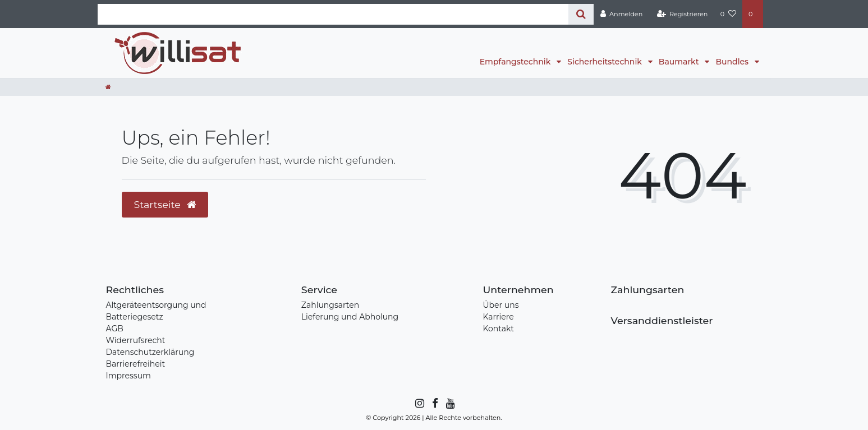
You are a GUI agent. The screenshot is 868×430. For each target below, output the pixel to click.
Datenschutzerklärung (150, 352)
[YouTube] (450, 404)
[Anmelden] (621, 14)
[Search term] (333, 14)
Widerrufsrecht (136, 340)
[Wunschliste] (728, 14)
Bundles (733, 62)
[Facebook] (434, 404)
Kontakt (498, 329)
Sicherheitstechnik (605, 62)
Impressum (128, 376)
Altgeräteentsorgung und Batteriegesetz (156, 311)
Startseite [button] (165, 204)
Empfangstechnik (516, 62)
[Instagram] (419, 404)
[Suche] (581, 14)
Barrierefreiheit (136, 364)
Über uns (500, 305)
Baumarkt (680, 62)
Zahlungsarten (330, 305)
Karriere (498, 317)
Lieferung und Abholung (350, 317)
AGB (115, 329)
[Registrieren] (682, 14)
